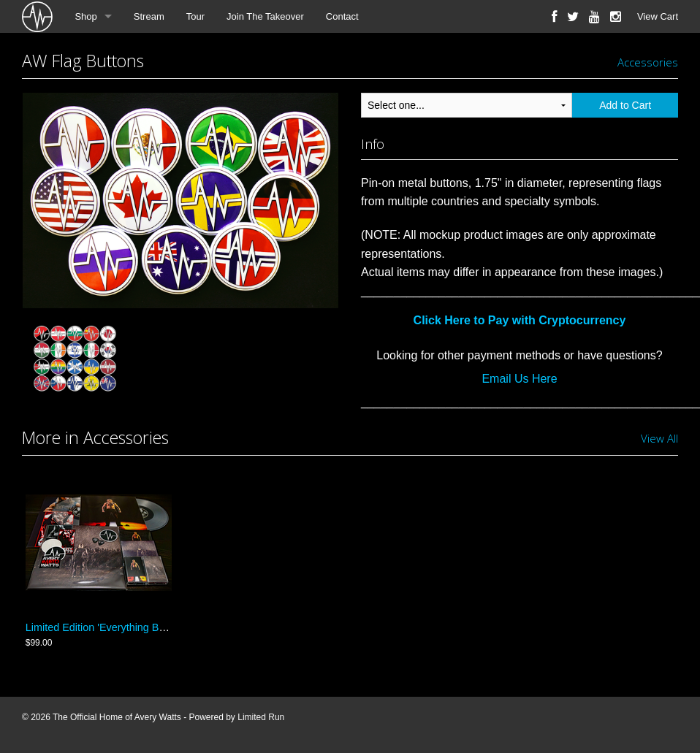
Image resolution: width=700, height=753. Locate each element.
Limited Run (261, 717)
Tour (195, 16)
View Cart (658, 16)
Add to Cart (625, 105)
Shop (85, 16)
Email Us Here (519, 379)
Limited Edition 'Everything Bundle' (106, 627)
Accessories (648, 62)
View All (659, 438)
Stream (149, 16)
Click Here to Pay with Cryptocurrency (520, 320)
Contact (342, 16)
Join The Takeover (265, 16)
